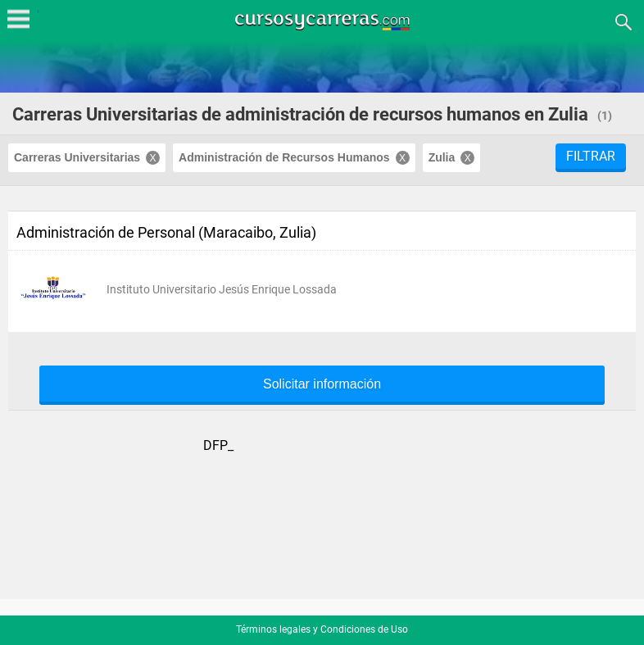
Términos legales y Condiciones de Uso (322, 629)
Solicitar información (322, 384)
